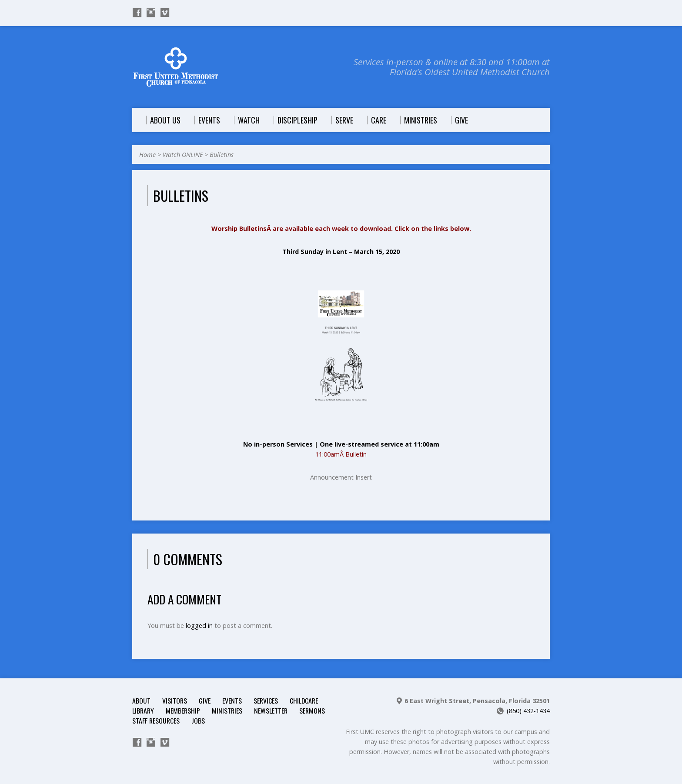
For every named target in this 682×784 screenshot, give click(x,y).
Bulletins (222, 155)
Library (143, 711)
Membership (183, 711)
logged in (199, 626)
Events (232, 701)
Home (147, 155)
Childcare (304, 701)
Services (266, 701)
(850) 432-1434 (528, 711)
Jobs (198, 721)
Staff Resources (156, 721)
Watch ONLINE (183, 155)
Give (205, 701)
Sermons (312, 711)
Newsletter (271, 711)
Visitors (175, 701)
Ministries (227, 711)
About (141, 701)
